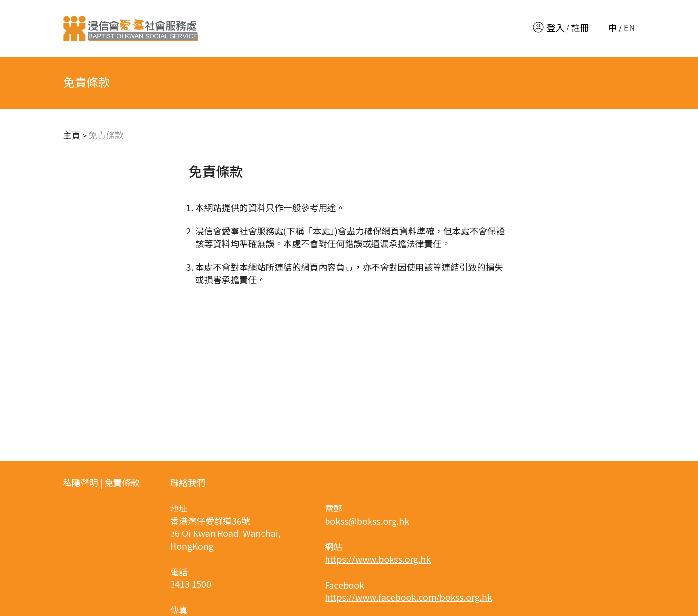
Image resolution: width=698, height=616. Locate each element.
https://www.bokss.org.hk (378, 559)
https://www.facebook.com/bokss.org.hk (408, 597)
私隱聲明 (81, 482)
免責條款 (106, 135)
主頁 (72, 135)
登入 (556, 27)
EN (630, 27)
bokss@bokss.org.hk (367, 521)
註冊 (580, 27)
